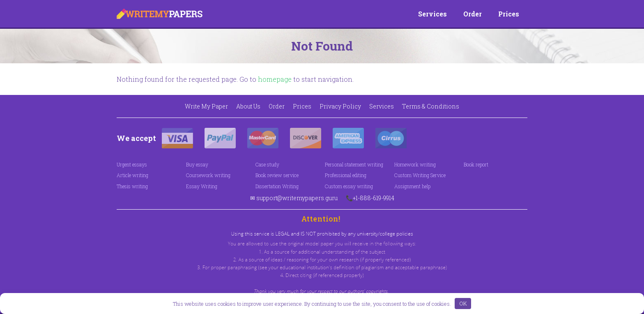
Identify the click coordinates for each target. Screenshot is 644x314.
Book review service (277, 175)
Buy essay (197, 164)
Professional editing (346, 175)
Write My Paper (206, 106)
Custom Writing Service (420, 175)
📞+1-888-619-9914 (370, 198)
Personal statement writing (354, 164)
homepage (275, 79)
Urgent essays (132, 164)
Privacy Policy (340, 106)
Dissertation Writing (277, 186)
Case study (267, 164)
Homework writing (415, 164)
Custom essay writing (349, 186)
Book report (476, 164)
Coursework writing (208, 175)
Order (473, 14)
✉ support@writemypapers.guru (294, 198)
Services (432, 14)
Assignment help (412, 186)
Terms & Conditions (431, 106)
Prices (509, 14)
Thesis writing (132, 186)
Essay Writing (202, 186)
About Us (248, 106)
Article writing (132, 175)
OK (463, 303)
